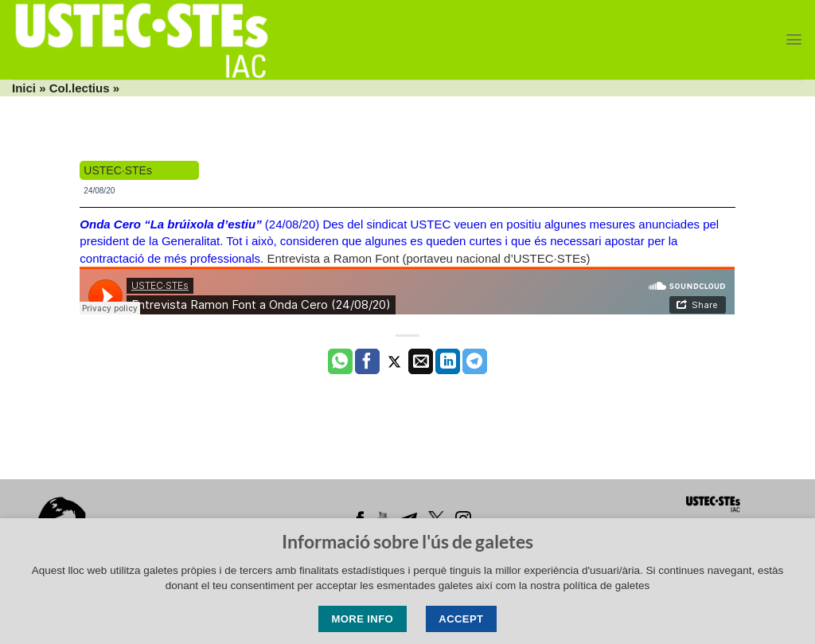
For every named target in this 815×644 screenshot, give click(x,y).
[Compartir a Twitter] (394, 361)
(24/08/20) (201, 224)
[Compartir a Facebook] (367, 361)
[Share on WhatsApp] (340, 361)
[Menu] (794, 39)
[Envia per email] (421, 361)
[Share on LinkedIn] (448, 361)
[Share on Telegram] (475, 361)
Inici (24, 88)
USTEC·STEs (118, 170)
